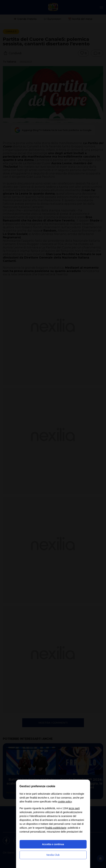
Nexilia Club (53, 855)
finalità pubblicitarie (56, 828)
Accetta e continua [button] (53, 844)
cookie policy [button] (65, 802)
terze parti (74, 808)
